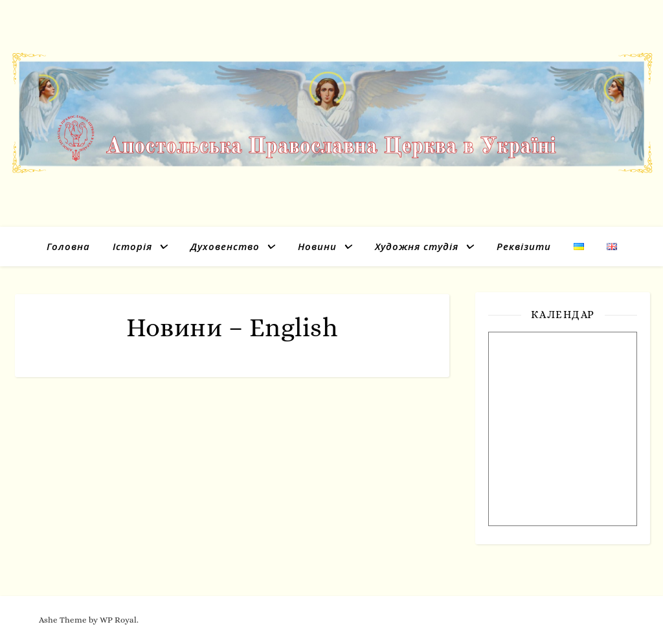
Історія (132, 246)
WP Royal (118, 620)
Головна (68, 246)
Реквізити (524, 246)
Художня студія (417, 246)
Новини (317, 246)
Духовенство (225, 246)
